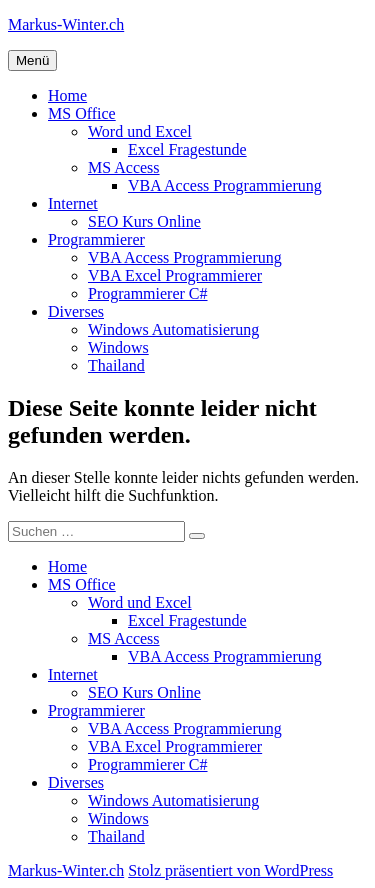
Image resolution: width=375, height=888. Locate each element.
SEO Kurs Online (144, 221)
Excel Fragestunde (187, 149)
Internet (73, 203)
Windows (118, 347)
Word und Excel (140, 131)
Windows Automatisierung (173, 329)
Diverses (76, 311)
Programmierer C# (148, 293)
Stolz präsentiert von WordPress (230, 870)
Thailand (116, 365)
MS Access (124, 167)
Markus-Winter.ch (66, 24)
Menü (32, 60)
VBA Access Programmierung (225, 185)
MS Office (82, 113)
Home (67, 95)
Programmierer (96, 239)
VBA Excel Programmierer (175, 275)
